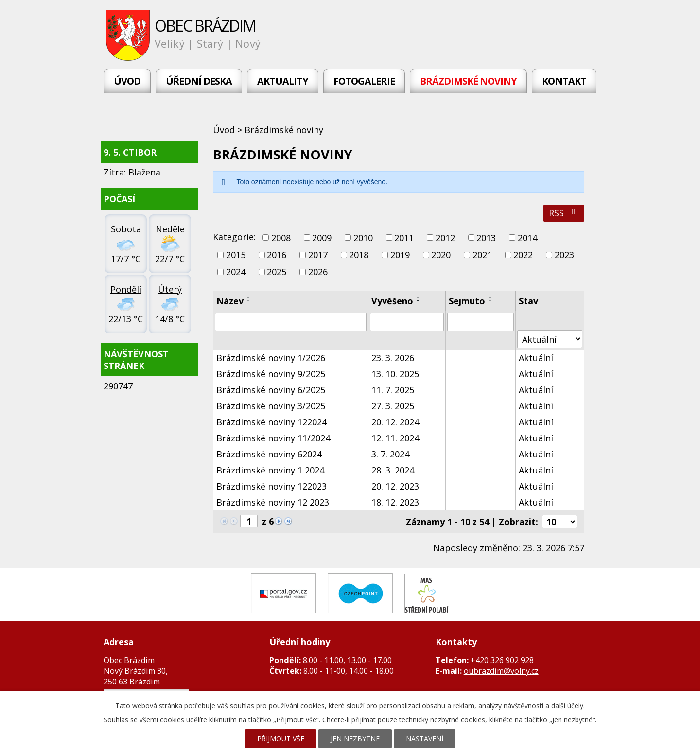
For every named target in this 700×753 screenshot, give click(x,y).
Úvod (127, 81)
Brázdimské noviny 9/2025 (271, 374)
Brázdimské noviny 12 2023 (273, 502)
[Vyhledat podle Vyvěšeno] (407, 322)
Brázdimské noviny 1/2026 (271, 358)
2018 (359, 255)
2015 (236, 255)
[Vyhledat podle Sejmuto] (481, 322)
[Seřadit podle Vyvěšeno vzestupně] (419, 297)
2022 (523, 255)
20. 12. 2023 (395, 486)
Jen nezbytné (355, 739)
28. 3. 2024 (393, 470)
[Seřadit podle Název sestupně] (249, 301)
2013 (486, 238)
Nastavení (425, 739)
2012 (445, 238)
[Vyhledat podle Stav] (550, 339)
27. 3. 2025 (393, 406)
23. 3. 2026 (393, 358)
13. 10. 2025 (395, 374)
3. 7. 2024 (390, 454)
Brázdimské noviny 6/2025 (271, 390)
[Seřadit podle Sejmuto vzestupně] (490, 297)
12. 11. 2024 (395, 438)
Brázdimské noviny (468, 81)
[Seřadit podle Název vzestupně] (249, 297)
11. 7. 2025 (393, 390)
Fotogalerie (364, 81)
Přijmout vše (281, 739)
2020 (441, 255)
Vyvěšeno (392, 301)
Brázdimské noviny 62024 (269, 454)
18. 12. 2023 (395, 502)
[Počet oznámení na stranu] (560, 522)
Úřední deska (199, 81)
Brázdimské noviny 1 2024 (270, 470)
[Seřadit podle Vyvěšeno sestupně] (419, 301)
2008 (281, 238)
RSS (564, 213)
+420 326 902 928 (502, 660)
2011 (404, 238)
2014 (527, 238)
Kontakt (564, 81)
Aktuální (536, 358)
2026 (318, 272)
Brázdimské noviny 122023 (271, 486)
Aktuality (283, 81)
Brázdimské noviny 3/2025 (271, 406)
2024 (236, 272)
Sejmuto (467, 301)
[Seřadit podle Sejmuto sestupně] (490, 301)
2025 (277, 272)
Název (230, 301)
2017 (318, 255)
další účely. (568, 706)
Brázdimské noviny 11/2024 (273, 438)
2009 (322, 238)
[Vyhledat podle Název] (291, 322)
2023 (564, 255)
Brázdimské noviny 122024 (271, 422)
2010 (363, 238)
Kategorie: (234, 237)
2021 (482, 255)
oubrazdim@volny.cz (501, 671)
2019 (400, 255)
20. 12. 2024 (395, 422)
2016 (277, 255)
